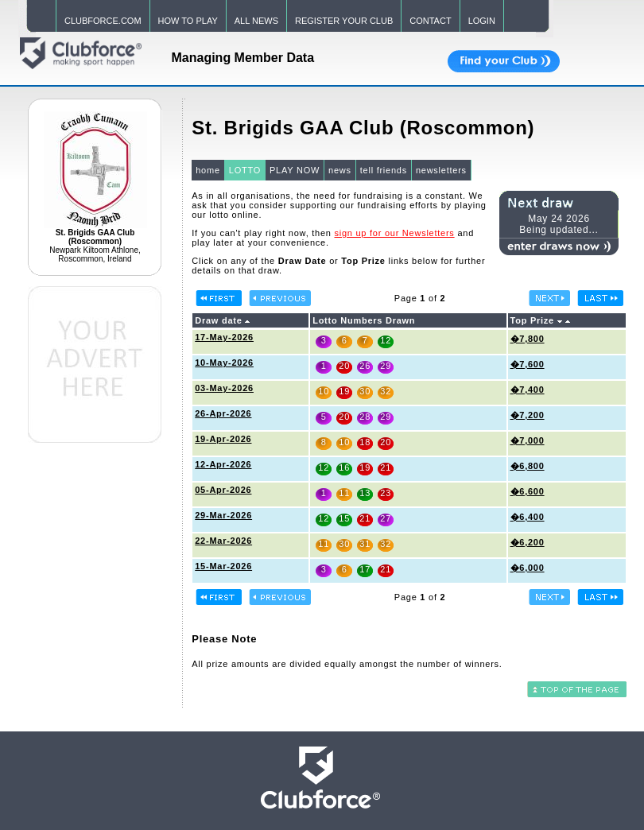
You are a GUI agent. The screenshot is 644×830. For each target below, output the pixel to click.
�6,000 (528, 568)
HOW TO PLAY (188, 21)
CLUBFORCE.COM (103, 21)
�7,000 (528, 440)
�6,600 (528, 491)
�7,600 (528, 364)
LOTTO (245, 170)
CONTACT (430, 21)
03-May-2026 (224, 388)
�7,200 (528, 415)
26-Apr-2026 (223, 413)
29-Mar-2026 (223, 515)
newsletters (441, 170)
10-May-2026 (224, 363)
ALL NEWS (256, 21)
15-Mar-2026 (223, 566)
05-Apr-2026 (223, 490)
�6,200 (528, 542)
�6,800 (528, 466)
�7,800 (528, 339)
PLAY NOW (295, 170)
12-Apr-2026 (223, 464)
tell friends (384, 170)
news (340, 170)
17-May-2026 (224, 337)
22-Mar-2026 (223, 541)
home (208, 170)
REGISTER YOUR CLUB (344, 21)
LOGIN (482, 21)
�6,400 (528, 517)
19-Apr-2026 (223, 439)
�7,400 (528, 390)
